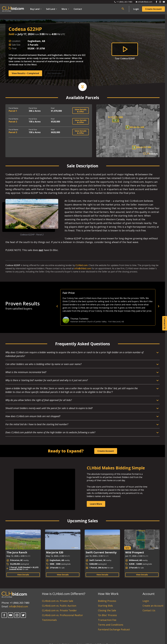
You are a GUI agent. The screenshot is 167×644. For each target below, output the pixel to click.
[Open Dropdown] (83, 355)
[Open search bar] (123, 9)
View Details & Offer (81, 111)
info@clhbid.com (83, 268)
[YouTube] (11, 615)
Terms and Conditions (111, 625)
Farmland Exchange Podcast (114, 629)
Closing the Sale (107, 610)
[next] (159, 306)
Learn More (96, 504)
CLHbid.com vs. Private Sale (58, 601)
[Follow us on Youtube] (164, 2)
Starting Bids (105, 606)
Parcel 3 (13, 132)
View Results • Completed (25, 73)
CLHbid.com (82, 265)
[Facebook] (4, 615)
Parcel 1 (13, 111)
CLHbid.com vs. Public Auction (59, 606)
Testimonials (49, 620)
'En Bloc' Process (107, 615)
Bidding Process (107, 601)
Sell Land (52, 9)
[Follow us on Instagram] (160, 2)
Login (136, 9)
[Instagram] (17, 615)
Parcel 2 (13, 122)
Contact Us (149, 610)
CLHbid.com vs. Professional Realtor (62, 615)
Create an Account (153, 606)
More (66, 9)
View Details (23, 575)
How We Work (108, 594)
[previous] (103, 306)
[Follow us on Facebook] (156, 2)
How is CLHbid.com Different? (64, 594)
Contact (78, 9)
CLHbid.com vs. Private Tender (59, 610)
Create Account (153, 9)
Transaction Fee (107, 620)
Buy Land (36, 9)
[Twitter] (23, 615)
